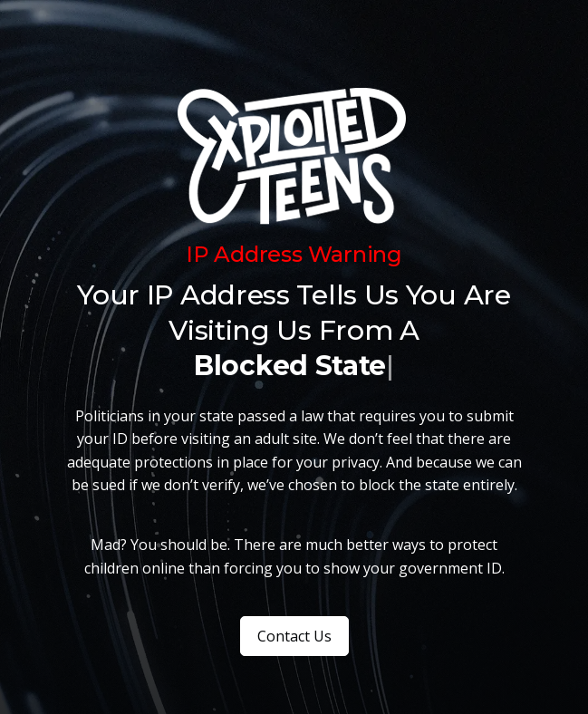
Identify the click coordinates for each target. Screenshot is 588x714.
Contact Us (294, 636)
